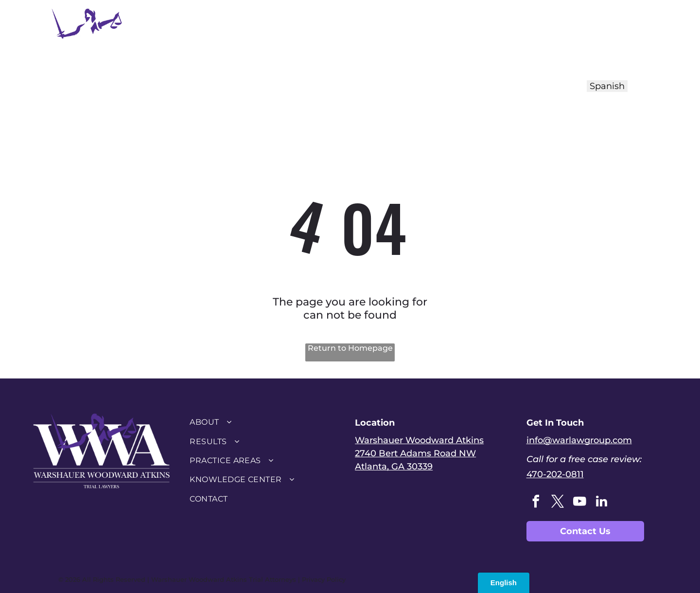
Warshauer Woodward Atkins (419, 440)
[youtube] (580, 503)
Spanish (607, 86)
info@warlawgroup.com (579, 440)
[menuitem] (216, 38)
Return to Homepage (350, 348)
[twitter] (558, 503)
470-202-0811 (555, 474)
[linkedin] (602, 503)
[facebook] (536, 503)
